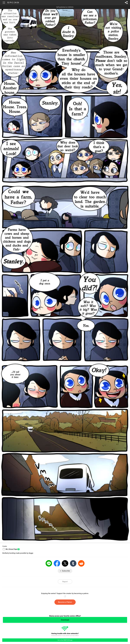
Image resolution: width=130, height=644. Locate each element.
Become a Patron (65, 602)
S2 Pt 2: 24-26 (13, 3)
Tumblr (73, 563)
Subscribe (66, 571)
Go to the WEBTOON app (65, 640)
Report (65, 582)
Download (65, 620)
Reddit (81, 563)
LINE (49, 563)
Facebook (57, 563)
